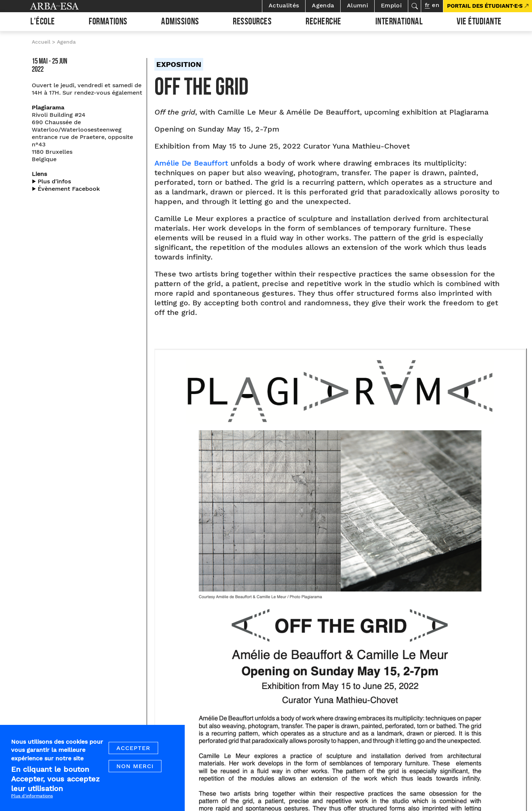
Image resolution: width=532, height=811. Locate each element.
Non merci (135, 766)
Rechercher (415, 6)
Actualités (284, 5)
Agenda (323, 5)
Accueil (41, 42)
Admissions (180, 23)
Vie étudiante (479, 23)
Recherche (323, 23)
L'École (43, 23)
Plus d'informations (32, 796)
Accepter (133, 748)
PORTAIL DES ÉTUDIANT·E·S (485, 6)
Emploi (391, 5)
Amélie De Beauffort (191, 163)
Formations (108, 23)
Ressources (252, 23)
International (399, 23)
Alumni (357, 5)
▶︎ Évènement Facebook (66, 189)
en (436, 5)
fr (427, 5)
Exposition (179, 64)
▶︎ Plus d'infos (51, 181)
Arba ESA (67, 6)
